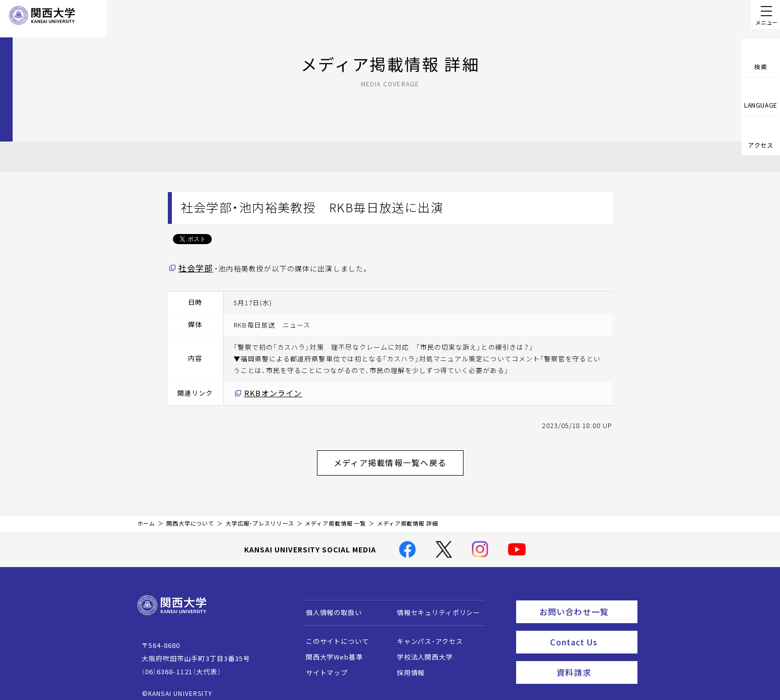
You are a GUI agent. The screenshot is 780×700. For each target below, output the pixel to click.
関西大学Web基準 (329, 649)
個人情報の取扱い (329, 604)
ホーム (147, 516)
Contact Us (590, 630)
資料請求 (594, 658)
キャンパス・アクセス (425, 633)
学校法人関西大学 (420, 649)
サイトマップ (322, 664)
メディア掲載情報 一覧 (335, 516)
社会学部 (194, 267)
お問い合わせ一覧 (586, 602)
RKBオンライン (269, 391)
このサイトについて (332, 633)
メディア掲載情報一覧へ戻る (398, 457)
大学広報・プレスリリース (260, 516)
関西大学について (190, 516)
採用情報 (406, 664)
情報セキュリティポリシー (433, 604)
